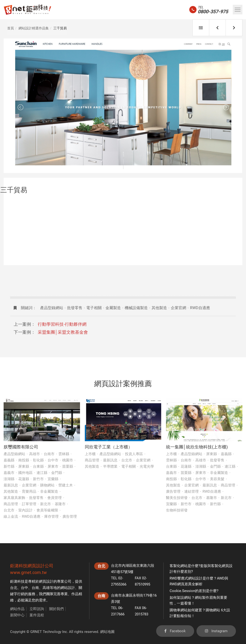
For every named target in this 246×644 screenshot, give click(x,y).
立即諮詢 (37, 609)
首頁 (11, 28)
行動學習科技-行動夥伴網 (62, 324)
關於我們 (56, 609)
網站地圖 (107, 632)
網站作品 (17, 609)
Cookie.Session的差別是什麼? (194, 591)
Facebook (175, 631)
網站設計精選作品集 (34, 28)
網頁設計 (46, 581)
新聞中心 (17, 615)
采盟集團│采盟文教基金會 (63, 332)
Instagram (216, 631)
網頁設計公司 (40, 566)
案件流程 (37, 615)
